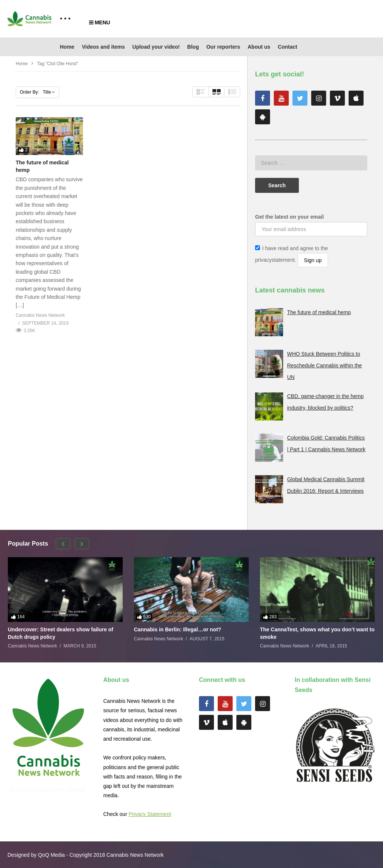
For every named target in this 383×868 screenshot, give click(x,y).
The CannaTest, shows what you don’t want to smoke (317, 633)
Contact (288, 47)
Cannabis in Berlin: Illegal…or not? (177, 629)
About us (259, 47)
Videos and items (103, 47)
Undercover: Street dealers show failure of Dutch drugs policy (61, 633)
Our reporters (223, 47)
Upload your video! (156, 47)
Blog (193, 47)
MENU (99, 22)
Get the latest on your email (289, 217)
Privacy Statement (150, 814)
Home (67, 47)
